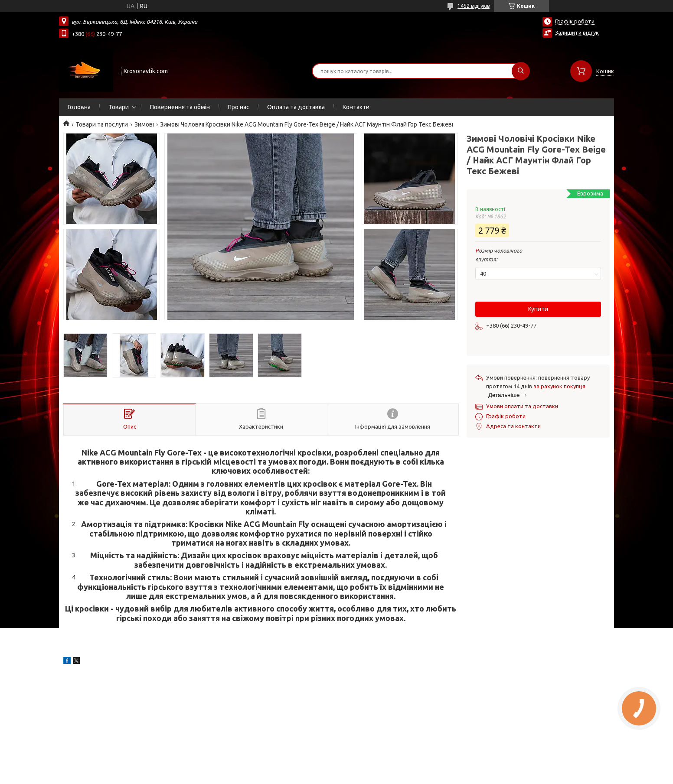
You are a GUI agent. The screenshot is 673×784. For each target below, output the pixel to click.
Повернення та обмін (180, 107)
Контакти (356, 107)
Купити (538, 309)
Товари (119, 107)
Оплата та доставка (296, 107)
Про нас (238, 107)
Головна (79, 107)
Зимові (144, 124)
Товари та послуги (102, 124)
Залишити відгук (577, 33)
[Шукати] (521, 71)
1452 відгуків (474, 6)
